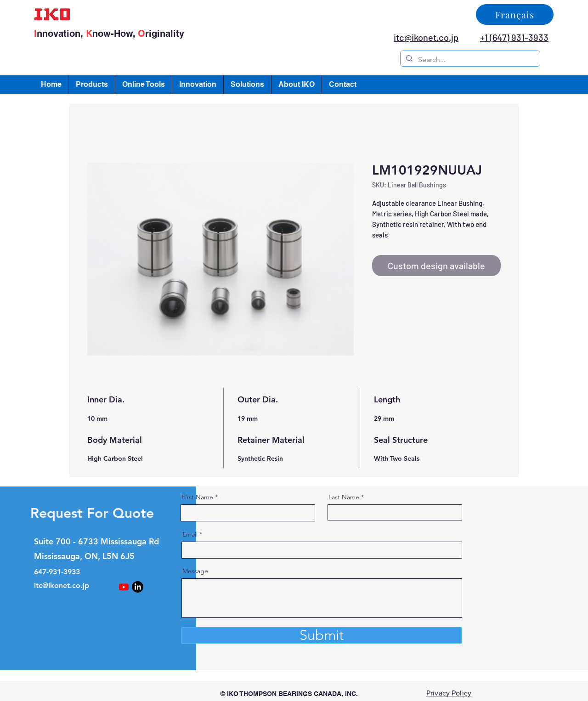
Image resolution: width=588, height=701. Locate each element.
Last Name (344, 497)
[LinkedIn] (138, 587)
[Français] (515, 14)
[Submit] (322, 635)
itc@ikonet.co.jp (62, 585)
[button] (92, 85)
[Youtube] (124, 587)
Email (190, 534)
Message (195, 571)
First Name (197, 497)
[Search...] (469, 60)
